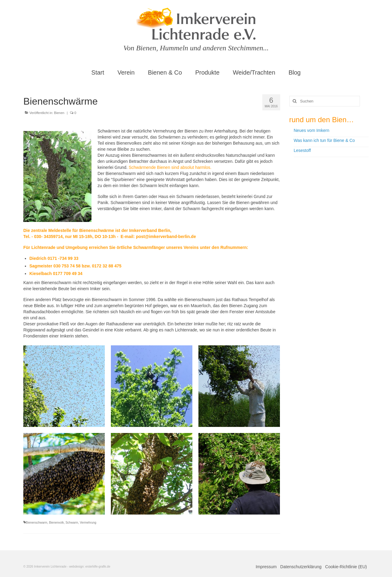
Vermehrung (88, 523)
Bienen (59, 113)
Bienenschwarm (37, 523)
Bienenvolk (56, 523)
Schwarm (72, 523)
